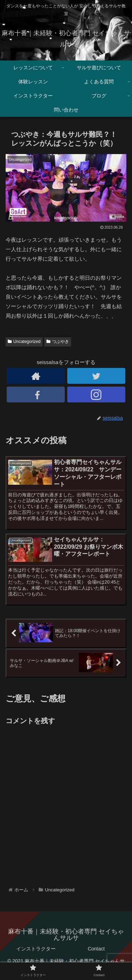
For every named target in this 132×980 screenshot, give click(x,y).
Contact (96, 949)
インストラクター (36, 949)
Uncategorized (24, 342)
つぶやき (58, 342)
